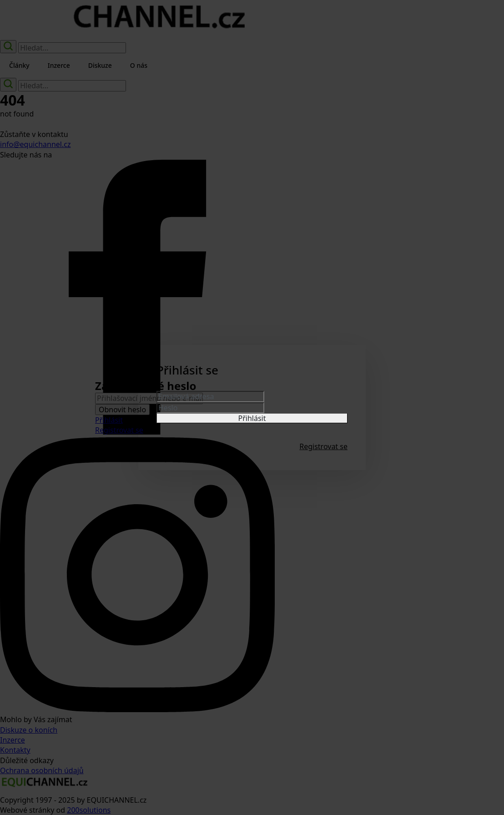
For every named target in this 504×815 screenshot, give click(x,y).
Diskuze (100, 65)
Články (19, 65)
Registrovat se (323, 446)
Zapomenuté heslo (189, 446)
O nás (139, 65)
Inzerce (59, 65)
